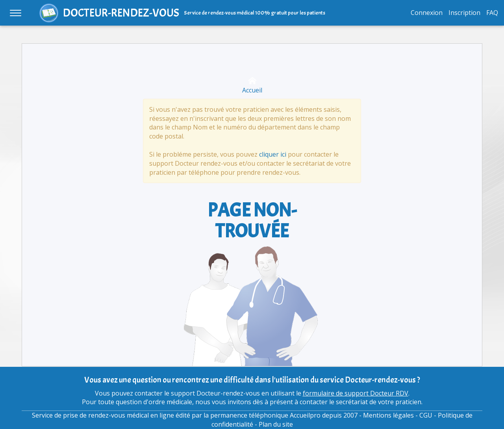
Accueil (252, 86)
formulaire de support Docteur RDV (356, 393)
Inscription (464, 13)
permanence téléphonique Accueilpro (265, 415)
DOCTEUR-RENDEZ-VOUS (121, 13)
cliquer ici (273, 154)
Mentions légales (388, 415)
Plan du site (276, 424)
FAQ (492, 13)
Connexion (427, 13)
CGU (426, 415)
